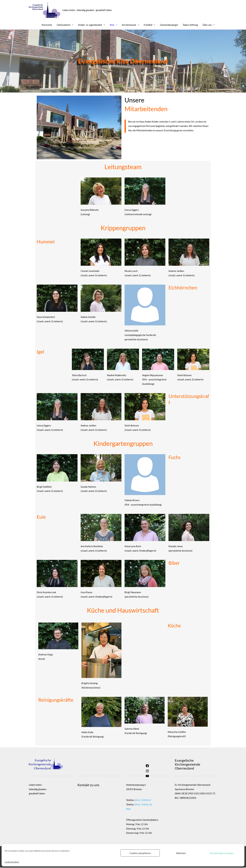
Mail (128, 809)
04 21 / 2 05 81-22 (144, 805)
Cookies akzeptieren (140, 853)
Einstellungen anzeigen (222, 853)
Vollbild (88, 797)
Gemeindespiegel (169, 25)
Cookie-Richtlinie (12, 862)
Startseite (47, 25)
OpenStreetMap (95, 812)
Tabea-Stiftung (190, 25)
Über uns (207, 25)
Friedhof (148, 25)
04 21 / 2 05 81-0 (144, 800)
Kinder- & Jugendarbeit (90, 25)
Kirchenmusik (129, 25)
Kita (112, 25)
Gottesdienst (64, 25)
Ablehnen (181, 853)
